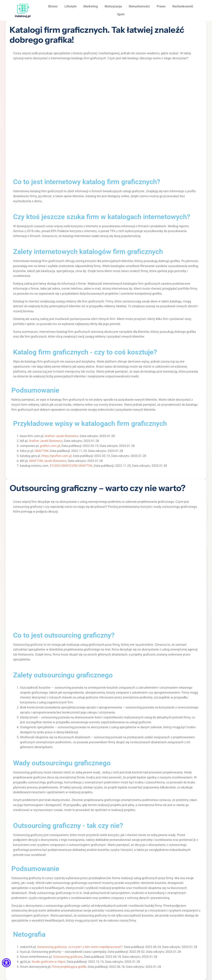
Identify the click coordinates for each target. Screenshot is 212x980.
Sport (121, 14)
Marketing (91, 6)
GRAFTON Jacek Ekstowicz (48, 461)
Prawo (161, 6)
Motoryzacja (113, 6)
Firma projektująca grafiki (69, 967)
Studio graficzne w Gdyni (48, 962)
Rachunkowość (183, 6)
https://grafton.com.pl (57, 456)
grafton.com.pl (50, 446)
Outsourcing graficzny (68, 957)
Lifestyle (70, 6)
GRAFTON (41, 451)
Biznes (53, 6)
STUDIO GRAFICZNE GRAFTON (71, 466)
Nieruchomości (139, 6)
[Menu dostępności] (6, 963)
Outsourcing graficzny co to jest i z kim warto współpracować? (80, 947)
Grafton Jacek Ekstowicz (62, 436)
